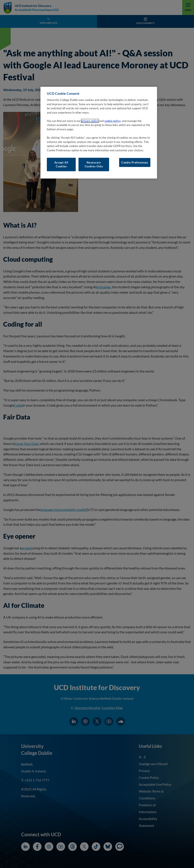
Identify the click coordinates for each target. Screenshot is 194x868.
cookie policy (113, 121)
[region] (99, 133)
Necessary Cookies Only (94, 164)
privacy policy (90, 121)
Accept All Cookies (61, 164)
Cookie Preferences (135, 162)
